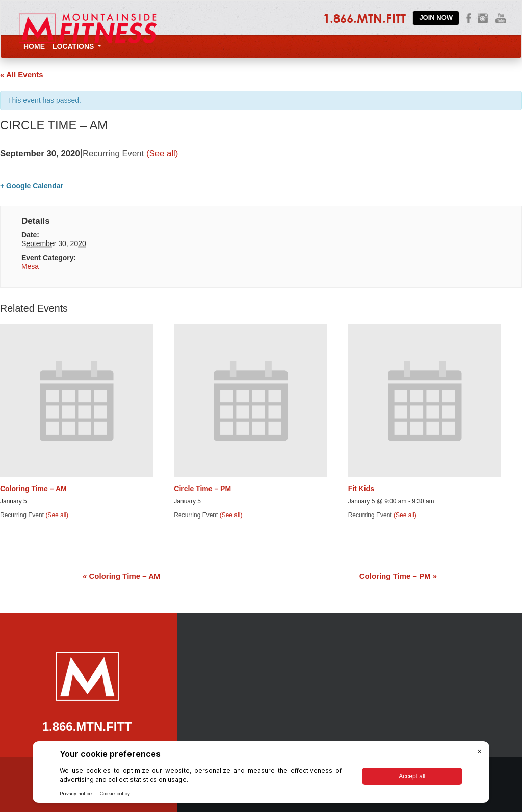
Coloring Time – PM (398, 576)
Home (34, 46)
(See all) (162, 154)
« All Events (21, 75)
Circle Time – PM (202, 489)
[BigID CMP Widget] (261, 775)
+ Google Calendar (32, 186)
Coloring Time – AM (33, 489)
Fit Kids (361, 489)
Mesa (30, 266)
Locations (77, 46)
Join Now (436, 18)
